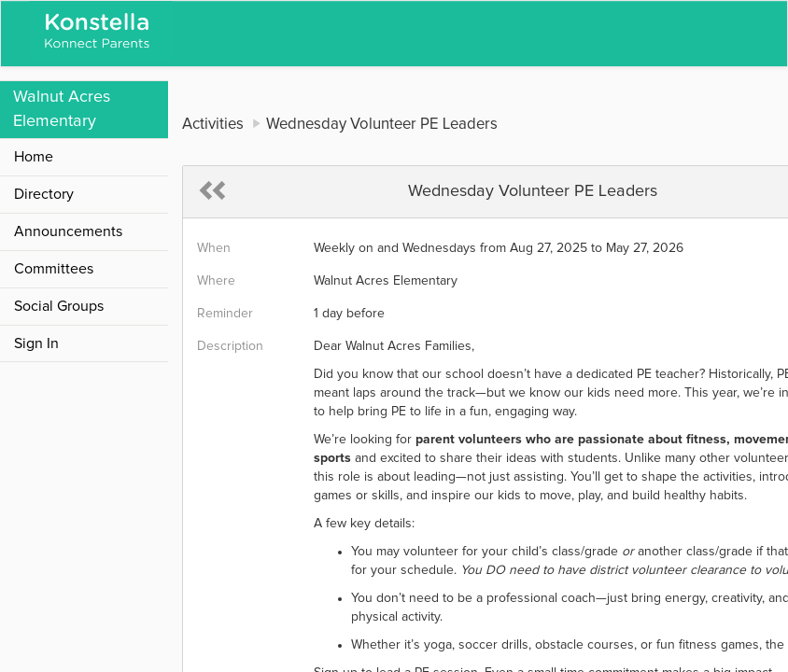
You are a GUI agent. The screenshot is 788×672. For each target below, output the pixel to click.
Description (230, 346)
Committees (54, 269)
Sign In (36, 343)
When (214, 248)
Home (34, 157)
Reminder (225, 314)
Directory (44, 194)
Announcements (68, 231)
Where (216, 281)
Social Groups (59, 306)
